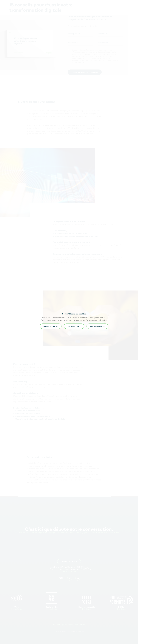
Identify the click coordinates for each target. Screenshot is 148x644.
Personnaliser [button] (97, 326)
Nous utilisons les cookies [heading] (74, 314)
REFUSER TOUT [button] (74, 326)
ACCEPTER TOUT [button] (51, 326)
